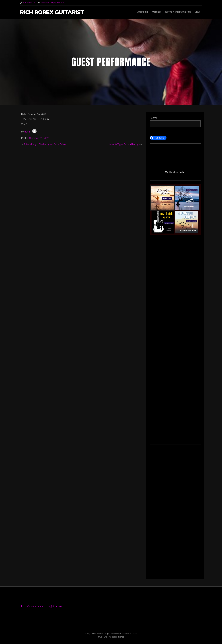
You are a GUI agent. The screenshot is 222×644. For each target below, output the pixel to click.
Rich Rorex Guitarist (52, 12)
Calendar (156, 12)
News (197, 12)
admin (28, 132)
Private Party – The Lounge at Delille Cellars (45, 144)
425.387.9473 (29, 3)
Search (154, 118)
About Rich (142, 12)
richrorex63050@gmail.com (52, 3)
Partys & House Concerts (178, 12)
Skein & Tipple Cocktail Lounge (124, 144)
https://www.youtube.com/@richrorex (42, 606)
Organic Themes (117, 637)
